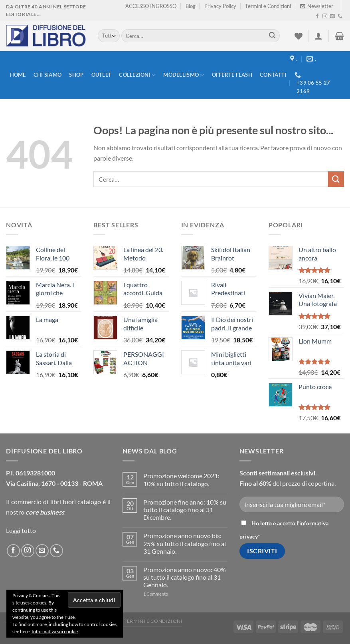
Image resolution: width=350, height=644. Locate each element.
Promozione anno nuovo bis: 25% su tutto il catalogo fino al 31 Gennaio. (185, 543)
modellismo (184, 75)
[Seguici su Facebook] (317, 16)
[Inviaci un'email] (332, 16)
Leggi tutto (21, 530)
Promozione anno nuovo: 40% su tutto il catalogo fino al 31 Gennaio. (185, 577)
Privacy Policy (220, 6)
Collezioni (137, 75)
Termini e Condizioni (268, 6)
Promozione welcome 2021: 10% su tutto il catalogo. (181, 479)
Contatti (273, 75)
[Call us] (340, 16)
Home (18, 75)
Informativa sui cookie (55, 631)
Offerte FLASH (232, 75)
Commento (156, 594)
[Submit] (272, 36)
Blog (191, 6)
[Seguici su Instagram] (325, 16)
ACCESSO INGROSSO (151, 6)
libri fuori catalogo (76, 502)
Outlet (102, 75)
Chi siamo (47, 75)
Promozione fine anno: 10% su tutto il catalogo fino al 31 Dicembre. (185, 510)
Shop (76, 75)
